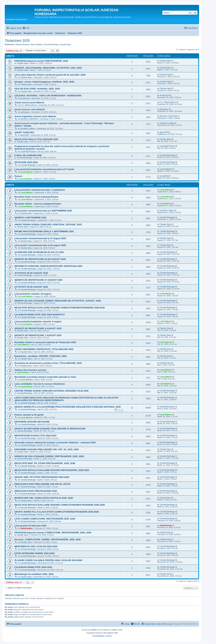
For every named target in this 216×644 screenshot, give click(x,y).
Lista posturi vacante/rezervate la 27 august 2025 (40, 238)
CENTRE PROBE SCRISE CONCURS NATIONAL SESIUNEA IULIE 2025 (51, 391)
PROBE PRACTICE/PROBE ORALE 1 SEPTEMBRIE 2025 (44, 231)
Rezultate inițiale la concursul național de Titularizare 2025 (45, 342)
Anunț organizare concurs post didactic (35, 116)
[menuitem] (26, 28)
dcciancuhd (25, 98)
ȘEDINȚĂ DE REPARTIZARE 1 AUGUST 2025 (38, 335)
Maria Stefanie (37, 44)
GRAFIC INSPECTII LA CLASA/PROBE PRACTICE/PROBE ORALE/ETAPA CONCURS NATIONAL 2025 (67, 407)
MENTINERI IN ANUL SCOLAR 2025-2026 (36, 546)
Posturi (18, 176)
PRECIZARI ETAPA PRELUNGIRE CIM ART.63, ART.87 (42, 484)
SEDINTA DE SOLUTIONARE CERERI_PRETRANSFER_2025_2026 (49, 456)
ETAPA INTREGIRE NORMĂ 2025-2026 (34, 553)
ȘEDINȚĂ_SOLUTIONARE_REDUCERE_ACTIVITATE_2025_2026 (48, 68)
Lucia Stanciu (26, 172)
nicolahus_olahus (28, 128)
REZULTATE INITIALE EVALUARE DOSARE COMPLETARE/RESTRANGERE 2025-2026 (60, 308)
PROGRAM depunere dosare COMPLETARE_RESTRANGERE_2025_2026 (53, 533)
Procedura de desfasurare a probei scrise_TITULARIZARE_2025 (48, 363)
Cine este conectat (14, 595)
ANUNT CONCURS (24, 132)
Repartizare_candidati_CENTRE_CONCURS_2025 (40, 356)
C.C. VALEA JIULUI (29, 105)
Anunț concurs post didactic (29, 102)
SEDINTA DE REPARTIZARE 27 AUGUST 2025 (38, 280)
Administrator (26, 528)
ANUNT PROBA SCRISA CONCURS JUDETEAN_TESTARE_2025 (48, 224)
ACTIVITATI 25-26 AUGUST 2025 (31, 287)
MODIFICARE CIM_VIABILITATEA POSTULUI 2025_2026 (44, 498)
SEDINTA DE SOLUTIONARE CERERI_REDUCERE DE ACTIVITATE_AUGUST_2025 (58, 301)
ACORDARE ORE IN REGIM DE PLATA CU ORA (39, 252)
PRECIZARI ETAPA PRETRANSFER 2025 (36, 491)
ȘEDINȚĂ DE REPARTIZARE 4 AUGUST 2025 (38, 328)
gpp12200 (25, 135)
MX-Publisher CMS (111, 633)
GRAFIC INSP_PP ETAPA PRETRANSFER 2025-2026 (42, 477)
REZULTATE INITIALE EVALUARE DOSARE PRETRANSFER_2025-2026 (52, 470)
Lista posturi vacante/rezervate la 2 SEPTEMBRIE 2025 (43, 211)
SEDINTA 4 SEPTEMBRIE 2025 (30, 218)
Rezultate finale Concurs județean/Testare (36, 197)
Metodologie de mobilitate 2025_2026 (34, 574)
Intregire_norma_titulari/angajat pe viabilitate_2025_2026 (44, 82)
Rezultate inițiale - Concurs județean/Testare (38, 204)
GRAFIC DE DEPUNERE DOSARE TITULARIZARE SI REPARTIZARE (50, 429)
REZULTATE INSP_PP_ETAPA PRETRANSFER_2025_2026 (45, 463)
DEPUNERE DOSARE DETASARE (32, 422)
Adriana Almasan (23, 44)
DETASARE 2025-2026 (26, 162)
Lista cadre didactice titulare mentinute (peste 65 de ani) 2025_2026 (50, 75)
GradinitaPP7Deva (28, 151)
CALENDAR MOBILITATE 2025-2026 (33, 567)
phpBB (93, 630)
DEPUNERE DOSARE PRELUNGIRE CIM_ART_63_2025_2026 (46, 449)
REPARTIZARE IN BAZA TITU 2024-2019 (35, 436)
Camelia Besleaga (51, 44)
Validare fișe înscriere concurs (30, 370)
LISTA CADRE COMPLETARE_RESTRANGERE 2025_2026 (45, 519)
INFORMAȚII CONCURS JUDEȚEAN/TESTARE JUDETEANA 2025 (48, 266)
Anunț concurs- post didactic (30, 109)
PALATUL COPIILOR (29, 119)
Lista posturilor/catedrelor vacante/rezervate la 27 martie (44, 169)
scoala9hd (164, 176)
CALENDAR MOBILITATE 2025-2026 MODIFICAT (40, 315)
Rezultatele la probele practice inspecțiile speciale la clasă (45, 377)
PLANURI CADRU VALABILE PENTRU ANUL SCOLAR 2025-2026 (48, 560)
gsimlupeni (25, 112)
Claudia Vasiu (65, 44)
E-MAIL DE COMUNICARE (28, 155)
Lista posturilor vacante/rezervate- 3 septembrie (40, 190)
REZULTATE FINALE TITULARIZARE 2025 (36, 139)
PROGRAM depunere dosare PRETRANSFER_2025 (41, 61)
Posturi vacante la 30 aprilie (29, 415)
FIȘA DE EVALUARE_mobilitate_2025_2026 (37, 89)
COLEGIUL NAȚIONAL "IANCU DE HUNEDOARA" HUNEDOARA (48, 96)
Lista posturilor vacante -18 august (33, 294)
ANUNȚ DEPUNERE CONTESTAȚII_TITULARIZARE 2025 (44, 349)
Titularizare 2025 (17, 41)
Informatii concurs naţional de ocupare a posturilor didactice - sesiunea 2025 (55, 442)
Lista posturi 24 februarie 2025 (30, 526)
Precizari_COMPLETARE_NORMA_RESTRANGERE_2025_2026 (48, 539)
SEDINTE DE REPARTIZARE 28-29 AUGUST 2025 (40, 259)
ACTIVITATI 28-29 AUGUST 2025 (31, 273)
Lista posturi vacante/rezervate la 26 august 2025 (40, 245)
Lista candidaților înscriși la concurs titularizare (40, 384)
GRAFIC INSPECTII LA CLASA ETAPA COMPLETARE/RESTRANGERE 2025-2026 (57, 512)
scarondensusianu (167, 407)
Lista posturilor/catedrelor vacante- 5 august (38, 321)
